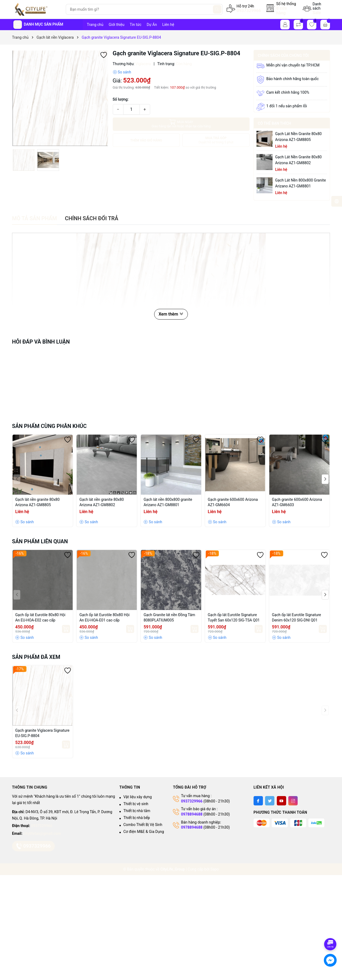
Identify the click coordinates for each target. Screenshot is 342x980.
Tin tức (135, 25)
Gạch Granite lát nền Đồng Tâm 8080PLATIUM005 (169, 617)
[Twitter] (270, 801)
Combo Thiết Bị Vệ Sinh (143, 825)
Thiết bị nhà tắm (137, 811)
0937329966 (249, 11)
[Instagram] (293, 801)
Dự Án (152, 25)
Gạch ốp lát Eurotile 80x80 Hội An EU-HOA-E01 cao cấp (104, 617)
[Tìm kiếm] (217, 9)
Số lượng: (121, 99)
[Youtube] (281, 801)
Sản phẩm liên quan (40, 541)
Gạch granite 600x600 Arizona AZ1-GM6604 (233, 502)
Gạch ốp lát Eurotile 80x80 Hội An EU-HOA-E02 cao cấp (40, 617)
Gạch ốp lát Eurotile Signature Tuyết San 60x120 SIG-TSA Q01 (234, 617)
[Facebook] (258, 801)
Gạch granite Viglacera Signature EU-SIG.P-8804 (42, 733)
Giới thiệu (117, 25)
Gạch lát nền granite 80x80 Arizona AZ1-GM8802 (298, 160)
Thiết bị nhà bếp (137, 818)
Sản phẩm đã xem (36, 657)
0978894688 (192, 814)
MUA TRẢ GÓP (216, 140)
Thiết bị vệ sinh (136, 804)
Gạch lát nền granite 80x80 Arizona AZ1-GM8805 (298, 137)
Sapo (215, 869)
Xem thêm (171, 314)
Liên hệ (168, 25)
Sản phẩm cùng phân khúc (49, 426)
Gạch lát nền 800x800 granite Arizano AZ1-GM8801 (301, 183)
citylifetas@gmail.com (42, 833)
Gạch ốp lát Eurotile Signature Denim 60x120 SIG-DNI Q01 (297, 617)
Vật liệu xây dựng (138, 797)
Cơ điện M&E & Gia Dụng (144, 832)
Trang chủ (95, 25)
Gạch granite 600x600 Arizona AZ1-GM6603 (297, 502)
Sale (317, 13)
